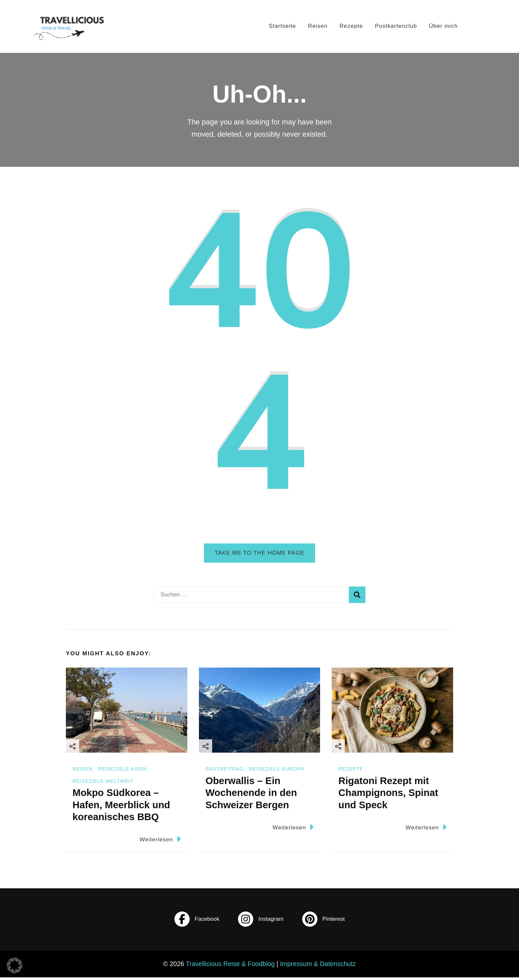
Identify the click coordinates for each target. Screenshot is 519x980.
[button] (15, 965)
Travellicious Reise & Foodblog (230, 966)
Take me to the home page (259, 553)
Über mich (444, 26)
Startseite (278, 26)
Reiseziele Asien (122, 771)
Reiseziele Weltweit (103, 783)
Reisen (315, 26)
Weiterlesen (160, 841)
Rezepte (350, 26)
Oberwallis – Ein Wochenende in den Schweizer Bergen (251, 795)
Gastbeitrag (225, 771)
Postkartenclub (396, 26)
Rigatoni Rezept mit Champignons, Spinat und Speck (388, 795)
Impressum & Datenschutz (318, 966)
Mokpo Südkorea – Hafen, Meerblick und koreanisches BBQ (121, 807)
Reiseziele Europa (277, 771)
